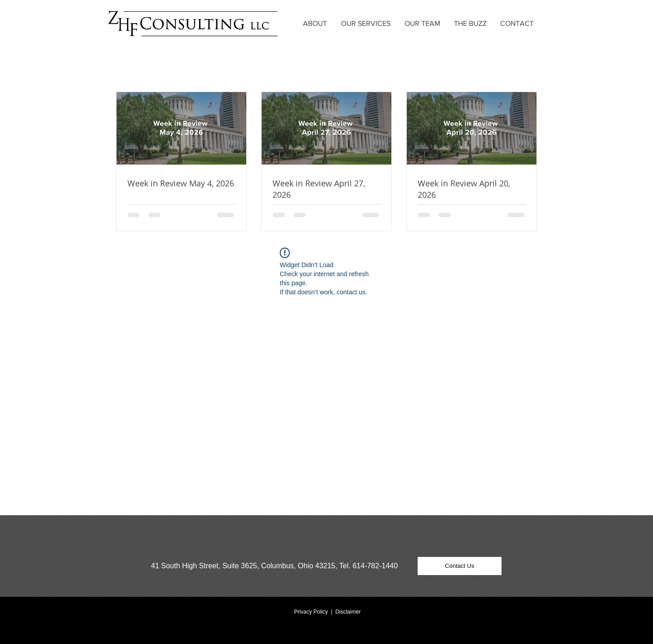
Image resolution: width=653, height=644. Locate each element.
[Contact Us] (460, 566)
